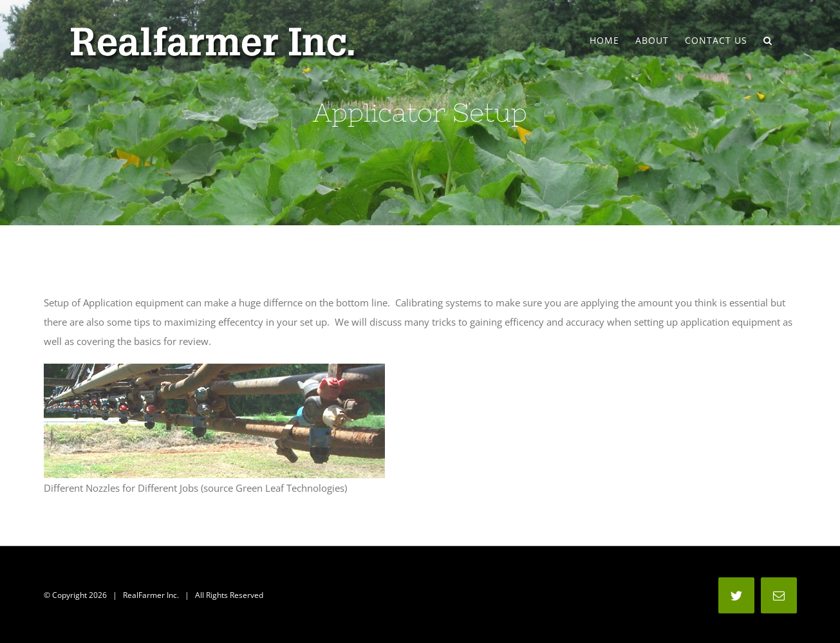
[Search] (768, 41)
